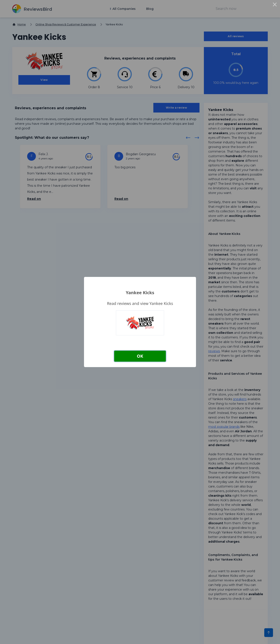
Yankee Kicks (140, 293)
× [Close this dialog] (275, 5)
